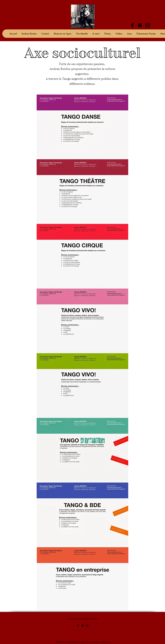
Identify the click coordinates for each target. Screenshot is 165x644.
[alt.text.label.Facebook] (132, 25)
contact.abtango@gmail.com (83, 619)
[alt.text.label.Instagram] (148, 25)
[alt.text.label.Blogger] (140, 25)
